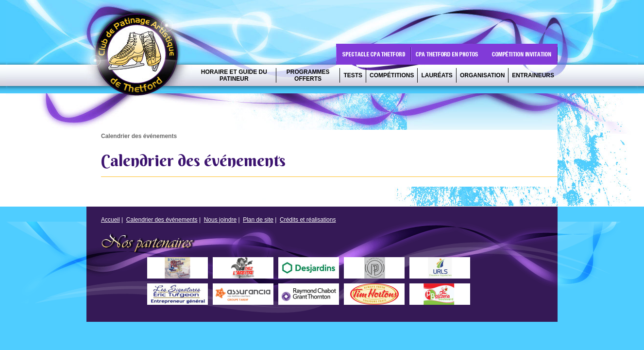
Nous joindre (220, 220)
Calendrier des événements (162, 220)
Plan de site (258, 220)
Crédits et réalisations (308, 220)
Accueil (110, 220)
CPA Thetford (139, 57)
